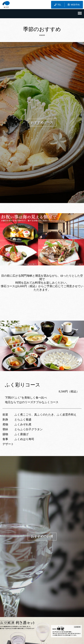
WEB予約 (74, 5)
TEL (58, 5)
